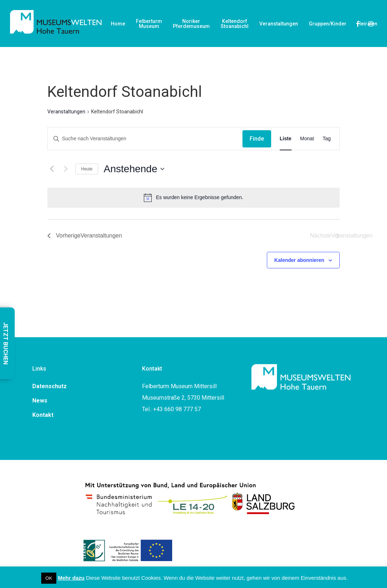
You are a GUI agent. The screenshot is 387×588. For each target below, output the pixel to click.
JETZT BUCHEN (6, 343)
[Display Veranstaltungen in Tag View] (327, 139)
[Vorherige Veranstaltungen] (52, 169)
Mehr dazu (71, 578)
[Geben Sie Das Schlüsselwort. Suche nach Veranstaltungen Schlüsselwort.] (145, 139)
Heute (87, 169)
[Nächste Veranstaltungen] (66, 169)
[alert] (193, 198)
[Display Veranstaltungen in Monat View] (307, 139)
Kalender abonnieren (299, 260)
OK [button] (49, 578)
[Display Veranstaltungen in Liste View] (286, 139)
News (40, 401)
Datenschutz (49, 386)
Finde (257, 139)
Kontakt (43, 415)
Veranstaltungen (66, 112)
